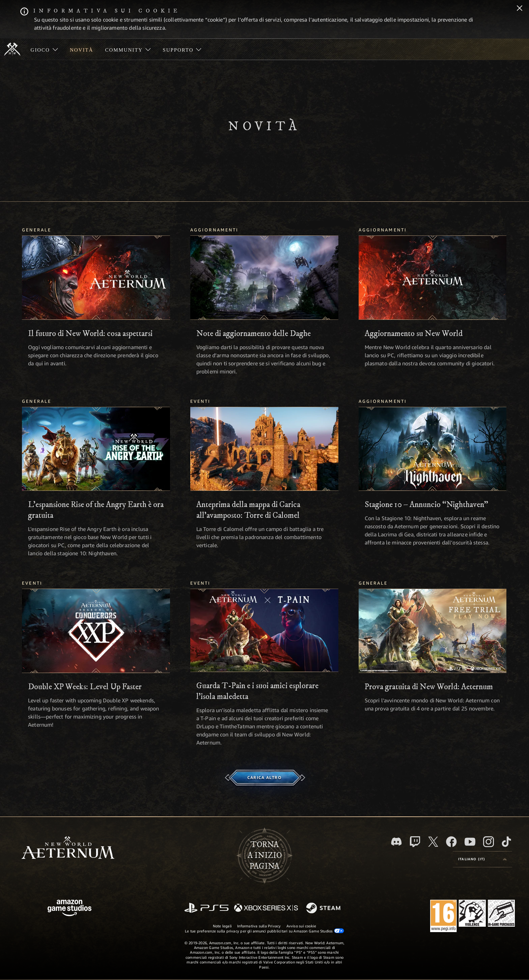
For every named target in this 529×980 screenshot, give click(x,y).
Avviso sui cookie (301, 926)
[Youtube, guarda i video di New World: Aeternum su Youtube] (470, 842)
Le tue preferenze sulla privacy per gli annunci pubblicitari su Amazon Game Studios (264, 931)
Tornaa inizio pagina (265, 856)
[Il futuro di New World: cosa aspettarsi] (96, 278)
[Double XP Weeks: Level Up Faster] (96, 631)
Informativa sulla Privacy (259, 926)
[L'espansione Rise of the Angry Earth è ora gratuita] (96, 449)
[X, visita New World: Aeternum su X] (433, 842)
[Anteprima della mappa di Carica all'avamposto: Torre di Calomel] (264, 449)
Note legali (222, 926)
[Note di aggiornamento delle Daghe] (264, 278)
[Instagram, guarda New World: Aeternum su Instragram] (489, 842)
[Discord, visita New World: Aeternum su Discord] (396, 842)
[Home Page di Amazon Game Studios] (69, 909)
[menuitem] (44, 49)
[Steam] (324, 908)
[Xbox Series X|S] (266, 908)
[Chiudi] (520, 9)
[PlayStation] (206, 908)
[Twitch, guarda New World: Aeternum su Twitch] (415, 842)
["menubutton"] (44, 49)
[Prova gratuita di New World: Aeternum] (433, 631)
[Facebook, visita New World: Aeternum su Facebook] (451, 842)
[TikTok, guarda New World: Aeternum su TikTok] (506, 842)
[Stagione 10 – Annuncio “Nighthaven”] (433, 449)
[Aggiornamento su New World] (433, 278)
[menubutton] (482, 859)
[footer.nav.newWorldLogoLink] (68, 848)
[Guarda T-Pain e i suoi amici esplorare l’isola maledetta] (264, 630)
